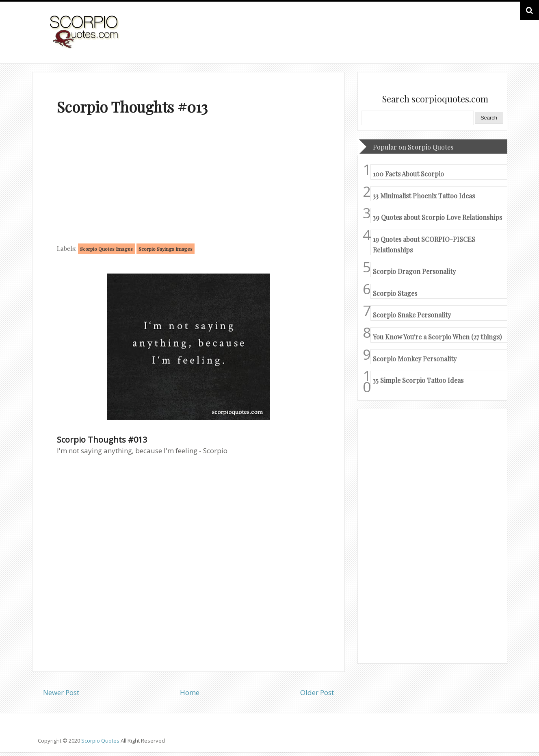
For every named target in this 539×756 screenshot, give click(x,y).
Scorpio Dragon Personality (414, 271)
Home (190, 692)
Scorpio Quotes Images (106, 249)
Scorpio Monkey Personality (415, 359)
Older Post (317, 692)
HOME (479, 40)
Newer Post (61, 692)
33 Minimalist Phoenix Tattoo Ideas (424, 196)
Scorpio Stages (395, 293)
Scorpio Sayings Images (166, 249)
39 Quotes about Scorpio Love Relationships (437, 217)
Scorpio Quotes (101, 741)
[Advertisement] (189, 181)
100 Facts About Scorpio (408, 174)
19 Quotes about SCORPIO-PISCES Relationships (424, 244)
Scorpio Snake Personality (412, 315)
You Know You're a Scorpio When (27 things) (437, 337)
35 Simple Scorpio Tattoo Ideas (418, 380)
